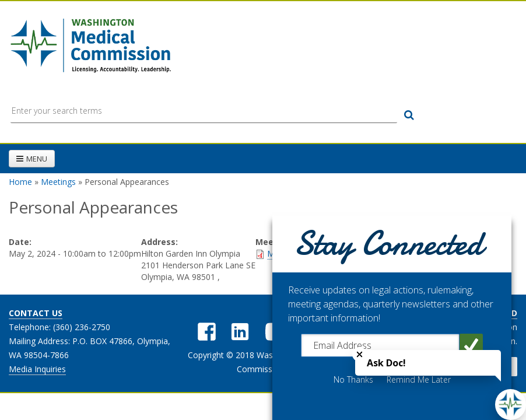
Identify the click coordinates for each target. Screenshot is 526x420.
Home (20, 182)
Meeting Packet (297, 253)
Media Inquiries (37, 369)
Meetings (58, 182)
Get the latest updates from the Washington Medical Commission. (434, 334)
